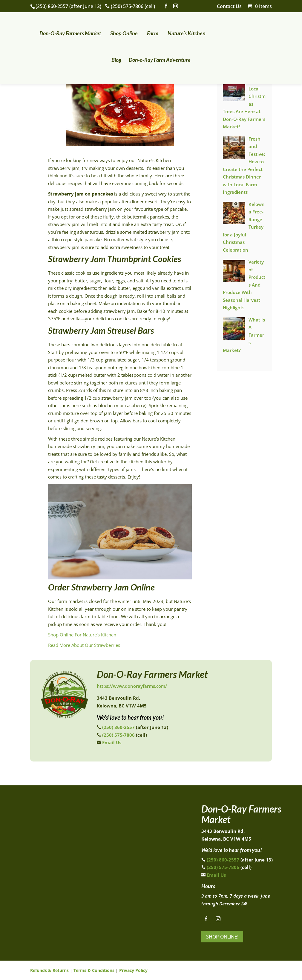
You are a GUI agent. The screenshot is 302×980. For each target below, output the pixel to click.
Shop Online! (222, 937)
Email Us (112, 742)
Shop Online (118, 31)
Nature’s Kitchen (181, 31)
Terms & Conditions (94, 970)
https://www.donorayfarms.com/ (132, 686)
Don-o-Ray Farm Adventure (151, 58)
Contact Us (229, 7)
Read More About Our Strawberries (84, 645)
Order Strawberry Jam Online (101, 587)
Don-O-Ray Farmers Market (65, 31)
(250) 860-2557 (52, 6)
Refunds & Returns (49, 970)
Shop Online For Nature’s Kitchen (82, 635)
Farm (147, 31)
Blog (256, 31)
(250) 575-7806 (127, 6)
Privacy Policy (133, 970)
